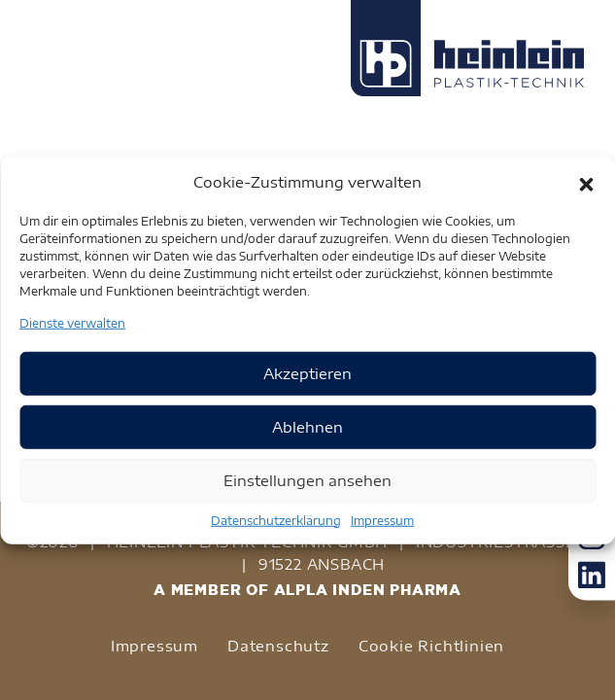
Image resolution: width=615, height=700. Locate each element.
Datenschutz (278, 646)
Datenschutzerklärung (276, 520)
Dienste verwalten (72, 322)
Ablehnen (307, 427)
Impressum (382, 520)
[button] (586, 182)
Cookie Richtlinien (431, 646)
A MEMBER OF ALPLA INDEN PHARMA (307, 590)
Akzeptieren (307, 373)
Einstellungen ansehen (307, 480)
